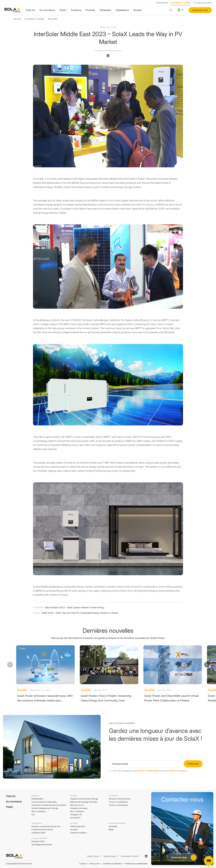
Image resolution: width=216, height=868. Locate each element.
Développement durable (42, 845)
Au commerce (47, 10)
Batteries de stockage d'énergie (84, 802)
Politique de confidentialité (136, 864)
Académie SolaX (38, 833)
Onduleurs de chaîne (79, 808)
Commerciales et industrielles (44, 802)
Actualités (113, 826)
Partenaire (105, 10)
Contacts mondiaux (78, 833)
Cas (33, 815)
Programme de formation (42, 830)
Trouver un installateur (118, 802)
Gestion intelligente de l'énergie (45, 808)
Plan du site (94, 864)
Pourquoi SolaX (38, 841)
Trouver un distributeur (118, 805)
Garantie (74, 830)
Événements (162, 3)
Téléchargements (77, 826)
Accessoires (75, 818)
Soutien (138, 10)
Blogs (111, 830)
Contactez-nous (200, 10)
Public (63, 10)
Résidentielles (37, 799)
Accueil (17, 19)
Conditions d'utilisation (112, 864)
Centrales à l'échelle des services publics (49, 805)
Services (74, 823)
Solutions (76, 10)
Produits (90, 10)
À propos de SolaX (203, 3)
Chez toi (30, 10)
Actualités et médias (181, 3)
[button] (207, 665)
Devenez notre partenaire (120, 799)
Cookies (83, 864)
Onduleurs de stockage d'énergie (84, 799)
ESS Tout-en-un (77, 805)
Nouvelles (53, 19)
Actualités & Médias (117, 823)
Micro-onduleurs (39, 811)
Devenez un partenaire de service (46, 826)
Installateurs (122, 10)
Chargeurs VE (76, 815)
